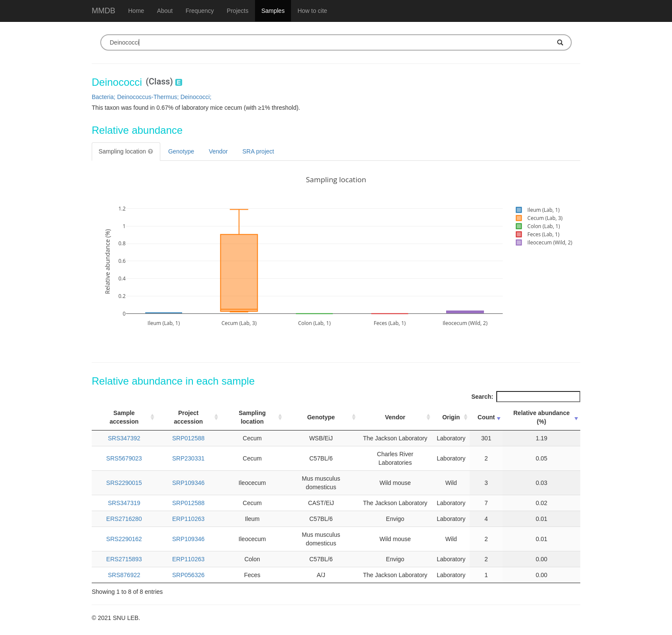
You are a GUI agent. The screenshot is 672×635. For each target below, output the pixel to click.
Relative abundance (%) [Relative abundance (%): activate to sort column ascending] (542, 417)
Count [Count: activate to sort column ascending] (486, 417)
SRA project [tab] (258, 151)
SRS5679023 (124, 458)
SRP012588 (189, 438)
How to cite (312, 11)
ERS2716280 (124, 519)
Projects (238, 11)
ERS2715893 (124, 559)
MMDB (103, 11)
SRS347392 (124, 438)
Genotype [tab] (181, 151)
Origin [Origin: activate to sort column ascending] (451, 417)
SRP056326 (189, 575)
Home (136, 11)
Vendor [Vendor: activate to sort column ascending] (395, 417)
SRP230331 (189, 458)
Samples (273, 11)
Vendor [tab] (218, 151)
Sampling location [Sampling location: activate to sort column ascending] (252, 417)
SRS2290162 (124, 539)
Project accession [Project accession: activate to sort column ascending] (189, 417)
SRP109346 (189, 483)
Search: (526, 397)
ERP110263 (189, 519)
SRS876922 (124, 575)
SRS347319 (124, 503)
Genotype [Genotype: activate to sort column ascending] (321, 417)
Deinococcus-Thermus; (149, 97)
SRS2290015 (124, 483)
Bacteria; (104, 97)
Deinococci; (196, 97)
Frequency (200, 11)
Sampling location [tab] (126, 151)
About (165, 11)
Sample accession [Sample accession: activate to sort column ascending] (124, 417)
